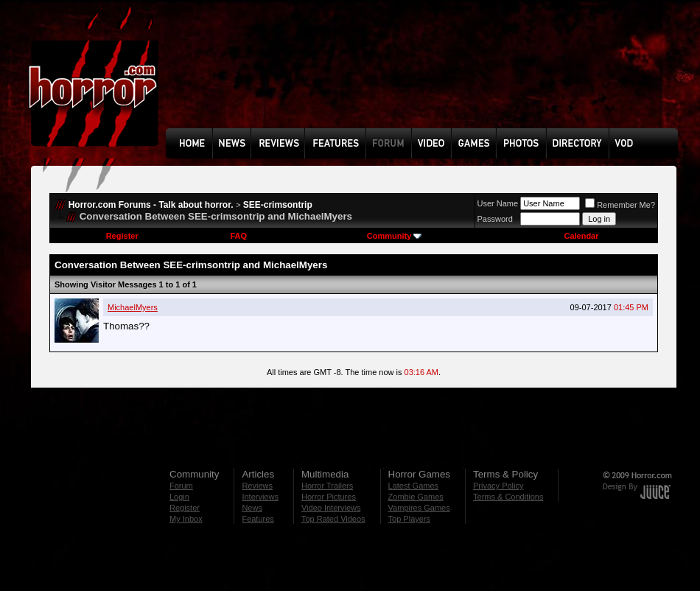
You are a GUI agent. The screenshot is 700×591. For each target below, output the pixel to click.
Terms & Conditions (508, 497)
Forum (181, 486)
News (252, 508)
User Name (498, 203)
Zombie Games (416, 497)
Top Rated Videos (333, 519)
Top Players (409, 519)
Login (179, 497)
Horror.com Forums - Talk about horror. (151, 205)
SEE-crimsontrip (278, 205)
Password (495, 219)
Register (122, 236)
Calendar (581, 236)
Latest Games (413, 486)
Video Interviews (331, 508)
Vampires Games (419, 508)
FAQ (238, 236)
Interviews (260, 497)
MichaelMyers (133, 307)
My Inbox (186, 519)
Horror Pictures (329, 497)
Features (258, 519)
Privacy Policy (498, 486)
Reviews (257, 486)
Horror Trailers (327, 486)
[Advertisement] (217, 75)
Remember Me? (620, 205)
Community (395, 236)
